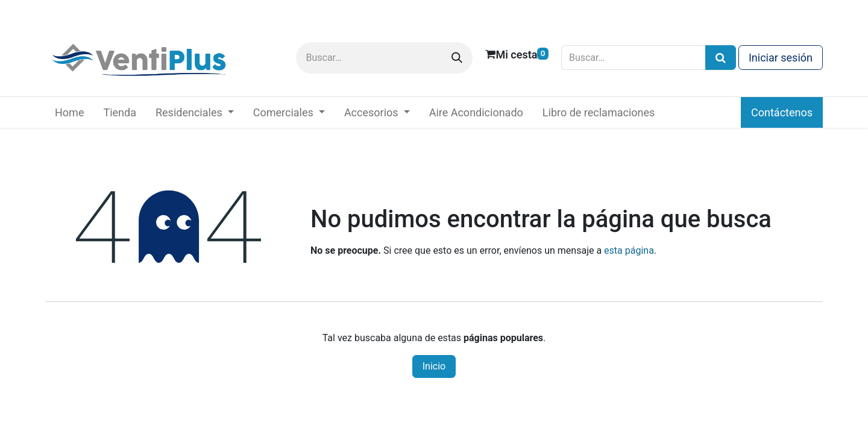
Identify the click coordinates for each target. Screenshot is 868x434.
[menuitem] (69, 112)
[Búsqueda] (721, 58)
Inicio (434, 366)
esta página (629, 250)
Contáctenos (782, 112)
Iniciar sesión (781, 58)
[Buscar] (457, 58)
